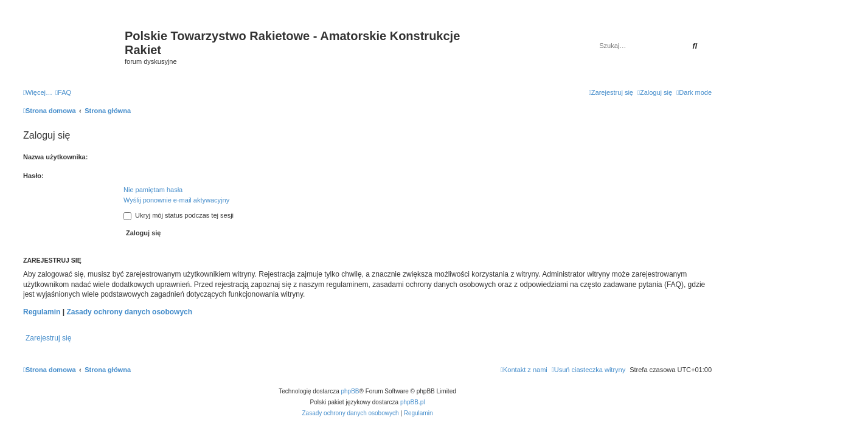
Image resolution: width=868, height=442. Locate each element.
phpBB (350, 391)
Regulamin (42, 312)
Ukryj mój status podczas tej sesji (179, 215)
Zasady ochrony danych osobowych (129, 312)
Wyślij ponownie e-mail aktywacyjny (176, 200)
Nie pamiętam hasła (153, 190)
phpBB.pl (413, 402)
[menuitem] (63, 92)
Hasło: (33, 176)
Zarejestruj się (48, 338)
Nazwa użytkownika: (55, 157)
